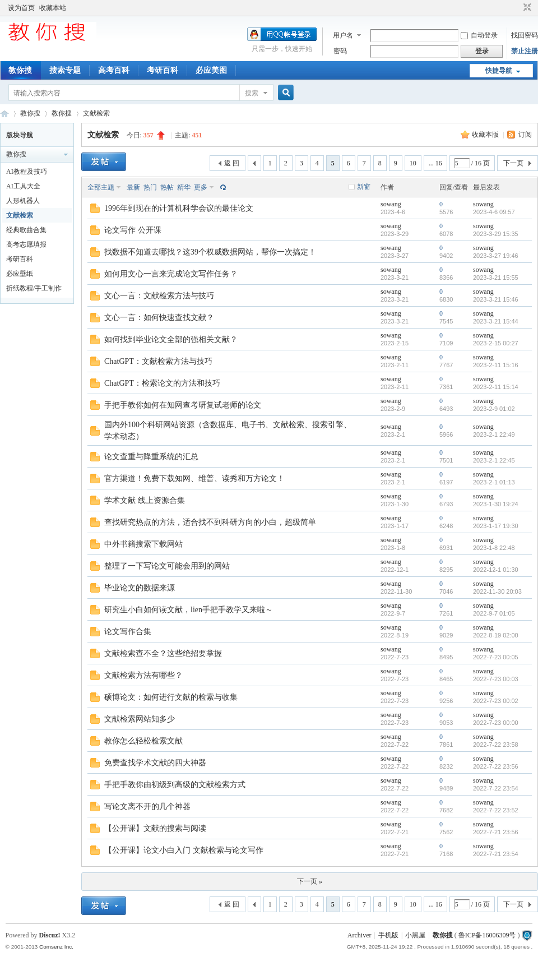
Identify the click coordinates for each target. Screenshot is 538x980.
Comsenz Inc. (56, 947)
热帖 (167, 187)
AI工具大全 (23, 186)
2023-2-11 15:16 (496, 365)
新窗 (364, 187)
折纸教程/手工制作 (34, 288)
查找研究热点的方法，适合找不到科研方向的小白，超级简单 (210, 522)
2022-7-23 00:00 (496, 723)
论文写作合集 (128, 632)
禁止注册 (525, 51)
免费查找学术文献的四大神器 (155, 763)
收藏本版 (486, 135)
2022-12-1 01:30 (496, 570)
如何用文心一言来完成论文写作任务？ (171, 274)
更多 (201, 187)
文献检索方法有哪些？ (143, 675)
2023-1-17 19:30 (496, 526)
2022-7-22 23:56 (496, 766)
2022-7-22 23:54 (496, 788)
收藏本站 (53, 8)
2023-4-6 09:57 (494, 212)
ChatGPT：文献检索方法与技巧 (158, 361)
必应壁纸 (20, 274)
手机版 (388, 935)
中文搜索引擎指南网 (4, 114)
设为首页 (21, 8)
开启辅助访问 (517, 8)
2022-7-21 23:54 (496, 854)
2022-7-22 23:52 (496, 810)
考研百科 (163, 70)
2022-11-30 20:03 (497, 591)
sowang (391, 204)
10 (413, 163)
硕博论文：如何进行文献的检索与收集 (171, 697)
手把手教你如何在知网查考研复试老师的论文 (183, 405)
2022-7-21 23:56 (496, 832)
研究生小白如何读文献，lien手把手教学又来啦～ (189, 610)
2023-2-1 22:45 (494, 460)
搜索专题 (65, 70)
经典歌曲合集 (26, 230)
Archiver (360, 935)
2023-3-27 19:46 (496, 256)
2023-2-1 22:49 (494, 434)
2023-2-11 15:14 (496, 387)
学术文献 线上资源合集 (145, 500)
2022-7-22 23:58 (496, 745)
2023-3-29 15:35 (496, 234)
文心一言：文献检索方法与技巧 (159, 296)
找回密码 (525, 35)
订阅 (525, 135)
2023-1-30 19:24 (496, 504)
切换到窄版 (526, 8)
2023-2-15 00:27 (496, 343)
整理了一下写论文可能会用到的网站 (167, 566)
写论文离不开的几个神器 (147, 806)
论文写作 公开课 (133, 230)
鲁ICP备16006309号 (487, 935)
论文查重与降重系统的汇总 (151, 457)
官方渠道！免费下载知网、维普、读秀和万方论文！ (194, 479)
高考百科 (114, 70)
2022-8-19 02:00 (496, 635)
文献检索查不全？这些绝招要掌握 (163, 653)
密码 (340, 51)
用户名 (343, 35)
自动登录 (479, 35)
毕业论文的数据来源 (140, 588)
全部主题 (101, 187)
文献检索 (96, 113)
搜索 (252, 93)
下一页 (513, 163)
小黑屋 (415, 935)
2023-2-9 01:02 (494, 409)
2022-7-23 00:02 (496, 701)
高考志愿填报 (26, 244)
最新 (133, 187)
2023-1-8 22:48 (494, 548)
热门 (150, 187)
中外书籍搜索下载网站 (143, 544)
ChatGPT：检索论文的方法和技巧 (162, 383)
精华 (184, 187)
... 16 (435, 163)
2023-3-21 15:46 (496, 299)
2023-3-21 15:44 (496, 321)
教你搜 (20, 70)
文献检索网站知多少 (140, 719)
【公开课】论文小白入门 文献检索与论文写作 (184, 850)
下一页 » (310, 881)
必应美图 (211, 70)
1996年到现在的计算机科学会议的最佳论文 (179, 208)
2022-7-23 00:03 (496, 679)
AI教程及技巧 (27, 172)
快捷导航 (499, 71)
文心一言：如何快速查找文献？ (159, 318)
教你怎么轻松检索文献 (143, 741)
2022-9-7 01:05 (494, 613)
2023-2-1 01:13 (494, 482)
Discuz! (50, 935)
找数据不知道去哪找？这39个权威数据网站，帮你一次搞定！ (210, 252)
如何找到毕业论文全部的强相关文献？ (171, 339)
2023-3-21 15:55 (496, 278)
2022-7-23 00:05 (496, 657)
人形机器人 (23, 201)
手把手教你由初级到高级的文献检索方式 (175, 785)
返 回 (232, 163)
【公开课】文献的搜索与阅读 (155, 828)
